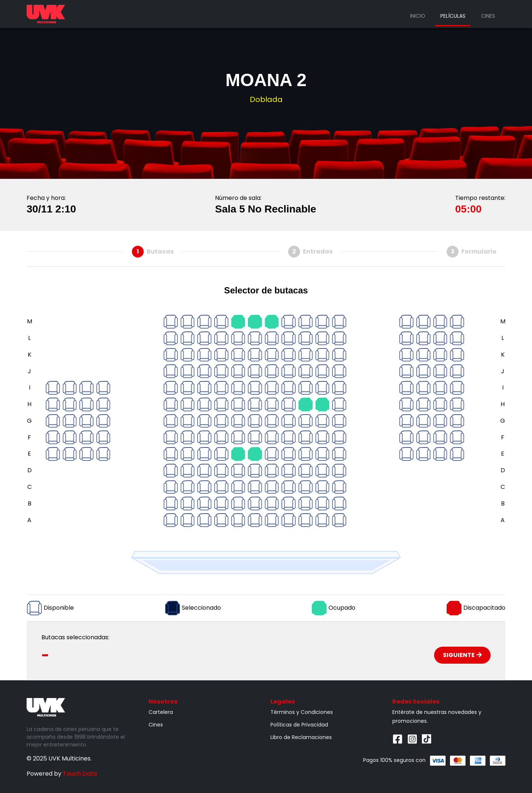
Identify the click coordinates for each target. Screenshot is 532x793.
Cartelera (161, 712)
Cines (488, 16)
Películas (453, 16)
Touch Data (80, 774)
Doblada (266, 99)
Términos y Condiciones (302, 712)
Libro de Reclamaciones (301, 737)
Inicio (418, 16)
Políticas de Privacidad (299, 725)
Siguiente (462, 655)
